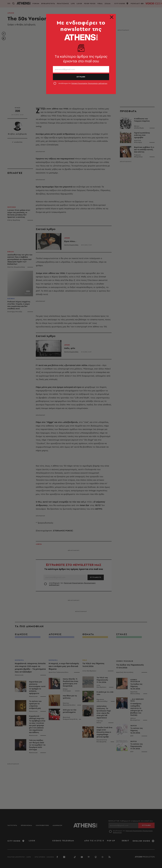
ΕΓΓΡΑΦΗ (81, 77)
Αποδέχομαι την (83, 83)
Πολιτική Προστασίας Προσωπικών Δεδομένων (89, 83)
